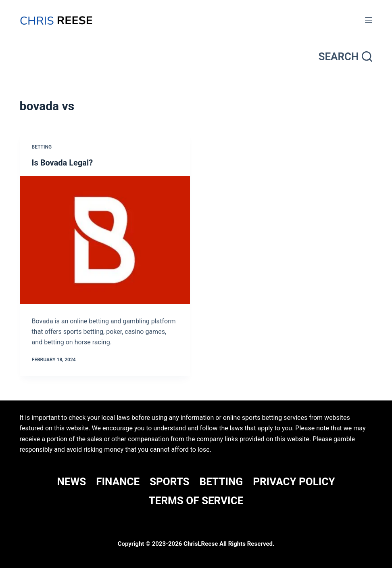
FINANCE (118, 482)
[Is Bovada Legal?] (105, 240)
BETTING (221, 482)
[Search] (346, 57)
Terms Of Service (196, 501)
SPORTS (170, 482)
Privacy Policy (294, 482)
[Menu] (369, 20)
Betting (42, 147)
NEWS (71, 482)
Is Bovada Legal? (63, 163)
